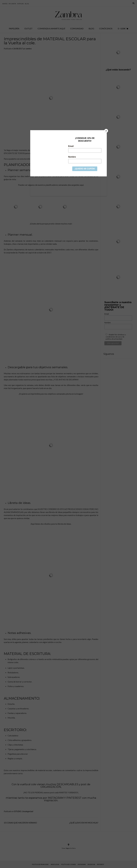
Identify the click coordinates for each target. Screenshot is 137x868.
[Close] (106, 131)
